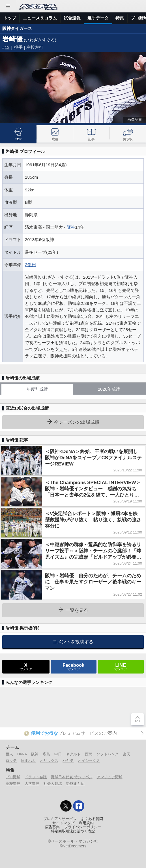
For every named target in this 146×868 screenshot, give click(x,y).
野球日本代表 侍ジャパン (72, 777)
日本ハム (28, 761)
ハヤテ (68, 761)
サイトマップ (63, 823)
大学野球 (32, 783)
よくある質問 (92, 819)
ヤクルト (73, 754)
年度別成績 (37, 389)
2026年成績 (109, 389)
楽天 (126, 754)
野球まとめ (75, 783)
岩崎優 (12, 39)
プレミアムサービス (60, 819)
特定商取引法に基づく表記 (73, 831)
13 (7, 47)
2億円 (30, 265)
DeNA (22, 754)
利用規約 (86, 823)
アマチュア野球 (110, 777)
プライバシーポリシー (83, 827)
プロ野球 (13, 777)
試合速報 (72, 18)
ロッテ (11, 761)
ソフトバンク (108, 754)
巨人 (9, 754)
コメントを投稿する (73, 642)
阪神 (71, 227)
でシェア (26, 666)
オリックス (49, 761)
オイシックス (89, 761)
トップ (10, 18)
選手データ (98, 18)
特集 (120, 18)
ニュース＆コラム (40, 18)
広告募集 (52, 827)
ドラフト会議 (36, 777)
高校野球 (13, 783)
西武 (89, 754)
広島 (46, 754)
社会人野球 (53, 783)
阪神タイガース (17, 28)
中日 (58, 754)
